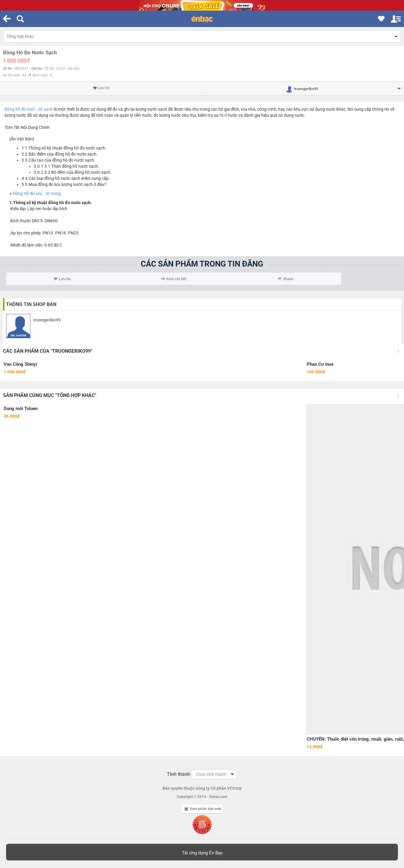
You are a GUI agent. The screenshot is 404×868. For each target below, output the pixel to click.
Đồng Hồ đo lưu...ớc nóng (37, 193)
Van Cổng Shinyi (20, 364)
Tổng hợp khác (20, 36)
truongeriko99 (47, 320)
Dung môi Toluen (21, 409)
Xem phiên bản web (203, 809)
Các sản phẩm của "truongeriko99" (48, 351)
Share (285, 279)
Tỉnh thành (178, 774)
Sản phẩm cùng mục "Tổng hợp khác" (50, 395)
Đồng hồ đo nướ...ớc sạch (29, 109)
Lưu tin (101, 88)
